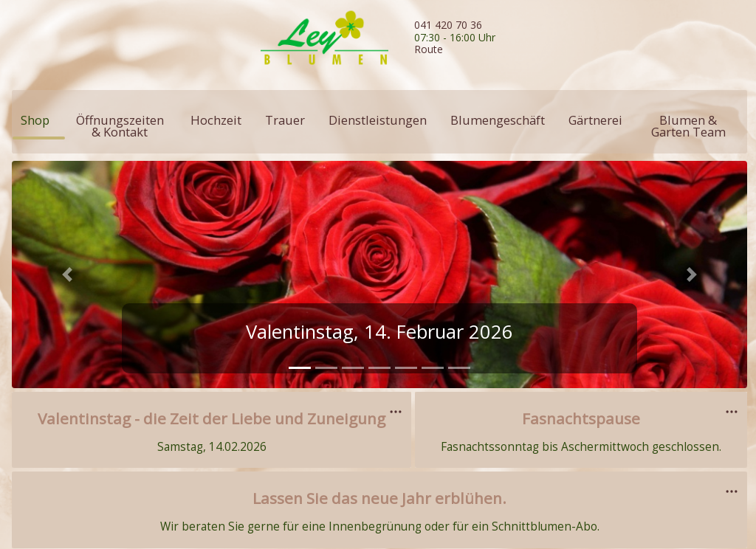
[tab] (300, 368)
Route (429, 49)
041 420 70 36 (448, 25)
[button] (67, 274)
